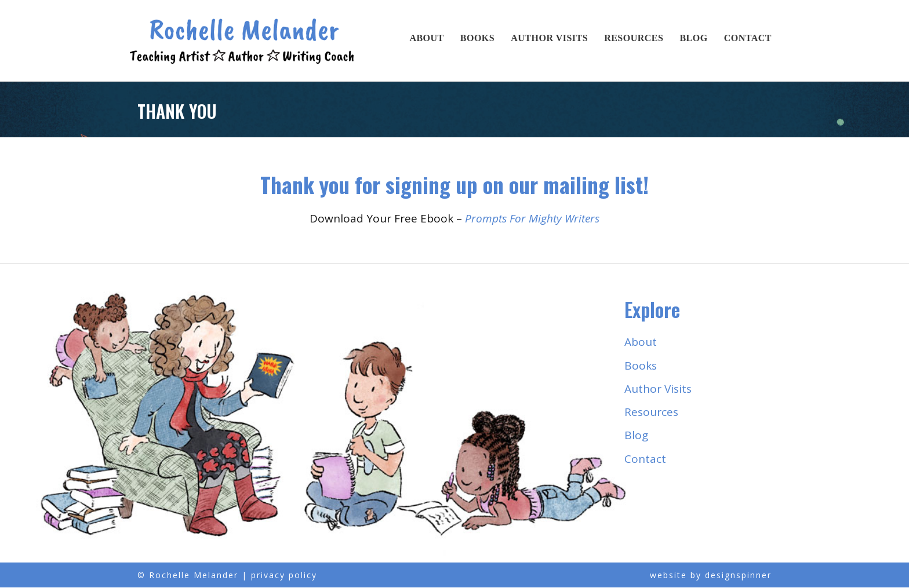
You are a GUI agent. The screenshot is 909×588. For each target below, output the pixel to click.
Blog (693, 38)
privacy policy (284, 576)
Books (477, 38)
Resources (634, 38)
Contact (748, 38)
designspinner (738, 576)
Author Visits (549, 38)
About (426, 38)
